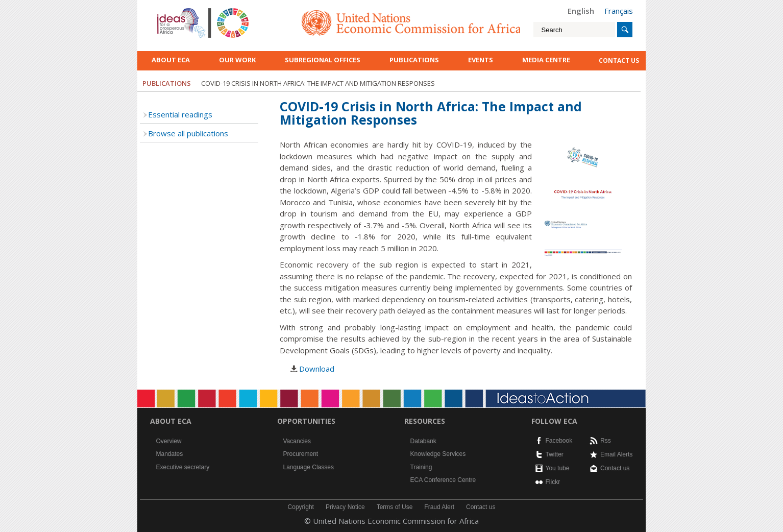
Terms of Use (395, 507)
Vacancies (297, 441)
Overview (169, 441)
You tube (558, 468)
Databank (423, 441)
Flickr (553, 482)
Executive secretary (183, 467)
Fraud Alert (439, 507)
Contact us (615, 468)
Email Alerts (616, 454)
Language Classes (309, 467)
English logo (171, 10)
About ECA (171, 60)
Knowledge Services (438, 454)
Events (481, 60)
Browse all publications (188, 133)
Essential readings (180, 114)
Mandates (170, 454)
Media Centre (546, 60)
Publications (414, 60)
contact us (619, 61)
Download (317, 369)
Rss (606, 441)
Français (619, 11)
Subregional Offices (323, 60)
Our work (237, 60)
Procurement (301, 454)
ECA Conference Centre (443, 480)
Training (421, 467)
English (581, 11)
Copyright (301, 507)
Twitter (555, 454)
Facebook (559, 441)
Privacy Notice (345, 507)
